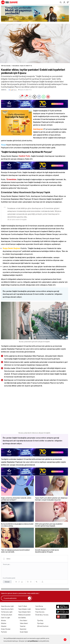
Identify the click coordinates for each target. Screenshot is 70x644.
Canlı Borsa (39, 606)
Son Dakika (22, 618)
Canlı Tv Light (6, 618)
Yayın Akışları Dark (24, 612)
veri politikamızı (33, 641)
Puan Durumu (40, 612)
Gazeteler (23, 629)
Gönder (7, 582)
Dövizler (4, 623)
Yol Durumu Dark (7, 615)
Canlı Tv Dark (23, 606)
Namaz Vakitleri (41, 609)
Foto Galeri (23, 620)
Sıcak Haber (24, 632)
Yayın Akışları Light (25, 609)
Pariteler (4, 632)
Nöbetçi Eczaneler (24, 615)
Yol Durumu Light (7, 612)
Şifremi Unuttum (43, 626)
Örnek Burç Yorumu (42, 615)
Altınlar (3, 620)
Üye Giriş (40, 620)
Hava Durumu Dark (7, 609)
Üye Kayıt (40, 623)
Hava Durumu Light (7, 606)
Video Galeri (24, 623)
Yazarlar (23, 626)
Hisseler (4, 626)
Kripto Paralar (6, 629)
